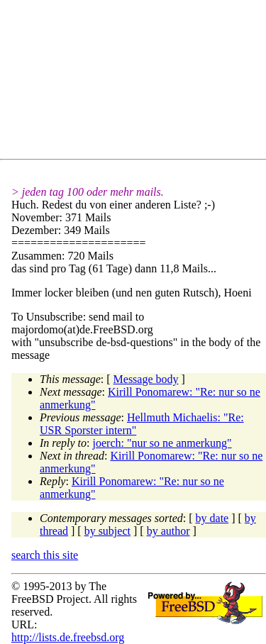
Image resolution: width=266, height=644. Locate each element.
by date (212, 518)
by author (168, 531)
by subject (107, 531)
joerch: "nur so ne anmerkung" (162, 443)
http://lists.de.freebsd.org (68, 637)
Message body (146, 379)
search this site (45, 555)
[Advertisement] (139, 82)
